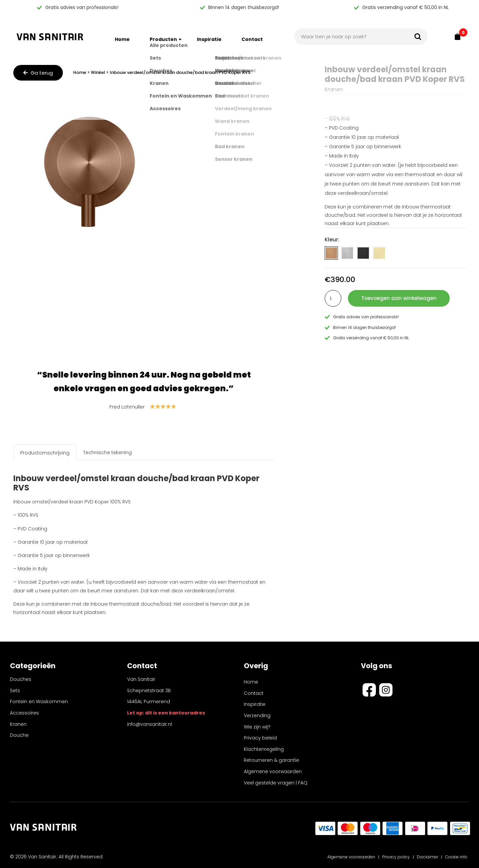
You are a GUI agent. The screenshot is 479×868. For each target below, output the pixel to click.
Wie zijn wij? (257, 727)
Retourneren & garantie (271, 760)
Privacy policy (396, 857)
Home (122, 37)
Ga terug (38, 73)
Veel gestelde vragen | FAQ (276, 783)
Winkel (98, 72)
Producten (163, 37)
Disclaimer (427, 857)
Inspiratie (209, 37)
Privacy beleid (260, 738)
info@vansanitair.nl (150, 727)
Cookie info (456, 857)
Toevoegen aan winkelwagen (399, 298)
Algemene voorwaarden (273, 771)
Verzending (257, 716)
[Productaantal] (333, 298)
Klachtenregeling (264, 749)
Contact (252, 37)
